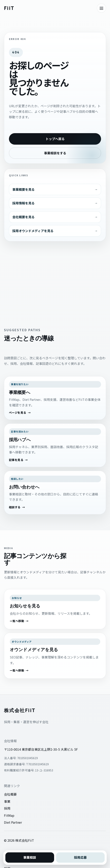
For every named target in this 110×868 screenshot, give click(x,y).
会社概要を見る (23, 217)
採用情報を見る (23, 203)
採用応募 (80, 857)
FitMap (9, 815)
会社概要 (10, 794)
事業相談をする (55, 153)
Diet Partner (13, 822)
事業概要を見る (23, 189)
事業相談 (30, 857)
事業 (7, 801)
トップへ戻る (55, 139)
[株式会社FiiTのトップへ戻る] (9, 8)
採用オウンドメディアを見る (33, 231)
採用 (7, 808)
